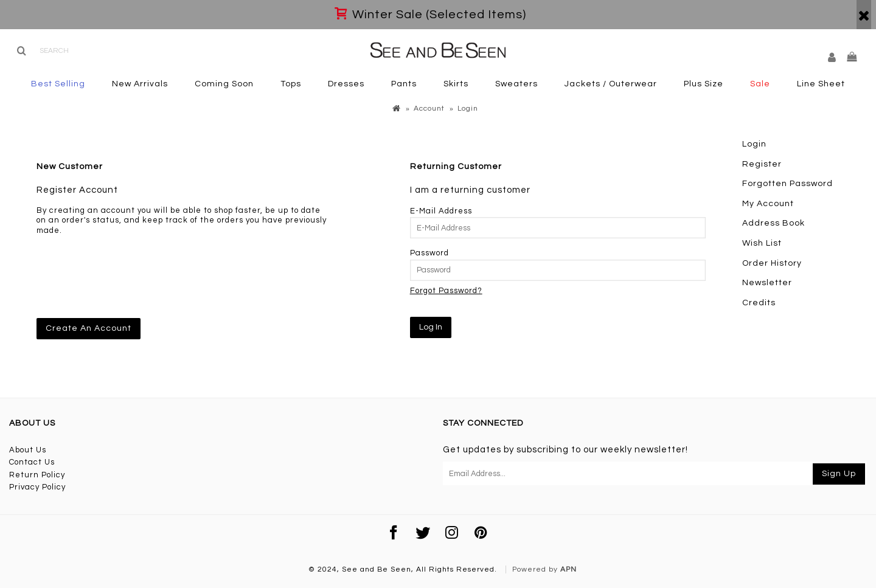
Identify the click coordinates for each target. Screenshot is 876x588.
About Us (28, 450)
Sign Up (839, 474)
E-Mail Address (441, 211)
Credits (759, 303)
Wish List (762, 243)
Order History (772, 263)
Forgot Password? (446, 291)
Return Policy (37, 475)
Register (762, 164)
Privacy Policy (37, 487)
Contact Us (32, 462)
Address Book (773, 223)
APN (568, 569)
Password (429, 253)
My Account (768, 204)
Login (754, 144)
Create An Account (89, 328)
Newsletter (767, 283)
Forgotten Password (787, 184)
